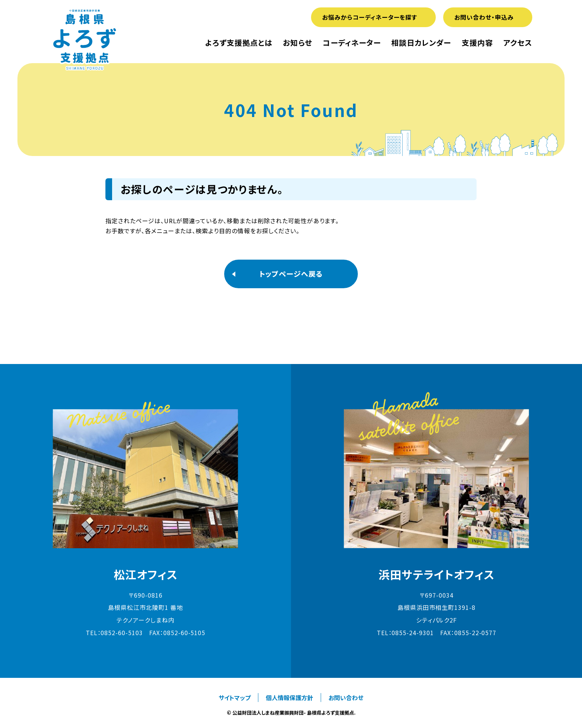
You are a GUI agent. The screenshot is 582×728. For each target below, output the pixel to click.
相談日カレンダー (421, 43)
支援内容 (477, 43)
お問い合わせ (346, 698)
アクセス (518, 43)
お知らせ (297, 43)
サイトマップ (235, 698)
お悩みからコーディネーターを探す (370, 17)
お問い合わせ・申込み (484, 17)
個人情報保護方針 (290, 698)
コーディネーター (352, 43)
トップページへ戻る (291, 274)
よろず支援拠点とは (239, 43)
